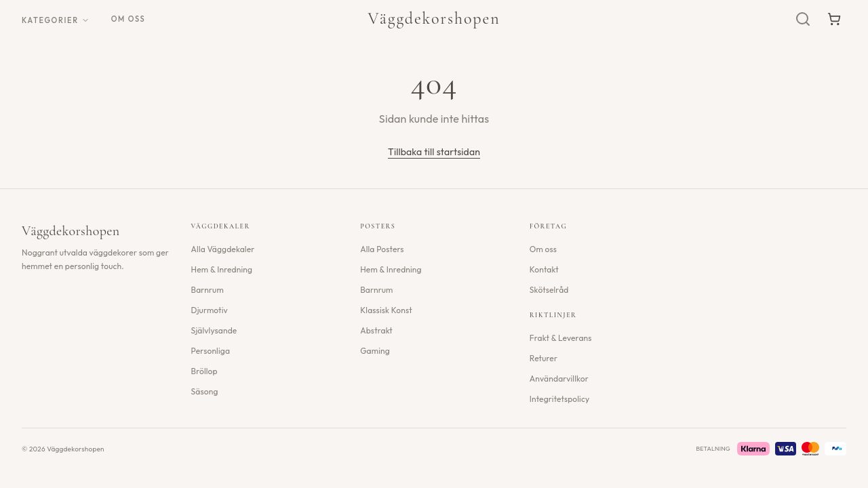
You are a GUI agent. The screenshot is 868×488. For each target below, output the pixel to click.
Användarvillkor (559, 379)
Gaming (375, 351)
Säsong (205, 391)
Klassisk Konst (386, 310)
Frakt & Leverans (561, 338)
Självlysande (214, 330)
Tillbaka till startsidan (434, 152)
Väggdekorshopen (434, 19)
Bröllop (204, 371)
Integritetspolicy (560, 399)
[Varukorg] (834, 19)
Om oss (129, 19)
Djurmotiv (210, 310)
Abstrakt (376, 330)
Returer (544, 358)
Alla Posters (382, 249)
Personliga (211, 351)
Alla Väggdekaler (223, 249)
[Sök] (803, 19)
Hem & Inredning (222, 269)
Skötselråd (549, 290)
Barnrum (208, 290)
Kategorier (56, 20)
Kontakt (544, 269)
